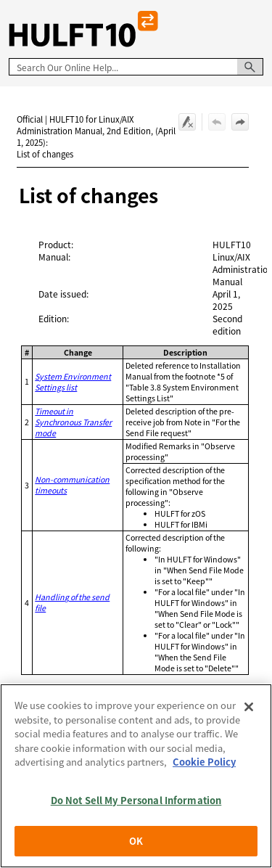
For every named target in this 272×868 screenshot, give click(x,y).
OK (136, 841)
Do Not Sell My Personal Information (136, 800)
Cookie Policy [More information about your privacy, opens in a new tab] (204, 762)
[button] (250, 67)
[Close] (249, 707)
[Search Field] (136, 67)
